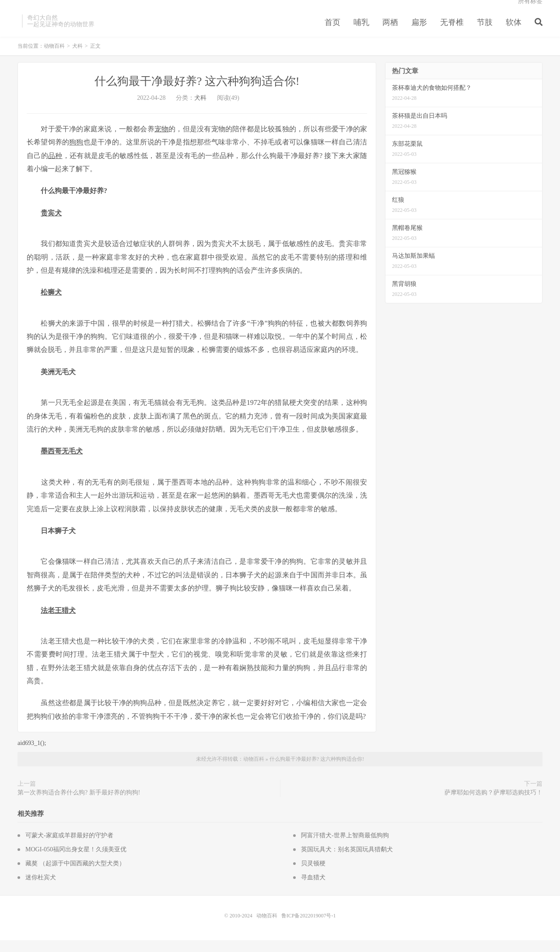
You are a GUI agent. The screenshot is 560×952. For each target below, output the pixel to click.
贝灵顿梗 (313, 875)
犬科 (77, 58)
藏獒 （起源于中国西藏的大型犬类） (75, 875)
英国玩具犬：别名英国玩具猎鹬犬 (347, 861)
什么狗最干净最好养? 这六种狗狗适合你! (197, 93)
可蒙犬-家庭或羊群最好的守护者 (69, 847)
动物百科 (54, 58)
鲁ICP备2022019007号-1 (309, 927)
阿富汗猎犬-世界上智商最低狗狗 (345, 847)
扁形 (419, 32)
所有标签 (530, 11)
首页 (332, 32)
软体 (514, 32)
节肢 (485, 32)
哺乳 (361, 32)
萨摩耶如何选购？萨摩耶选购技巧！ (493, 804)
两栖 (390, 32)
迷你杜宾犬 (41, 889)
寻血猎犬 (313, 889)
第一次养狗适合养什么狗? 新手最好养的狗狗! (79, 804)
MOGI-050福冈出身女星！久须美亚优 (76, 861)
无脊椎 (452, 32)
